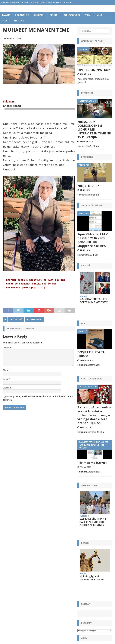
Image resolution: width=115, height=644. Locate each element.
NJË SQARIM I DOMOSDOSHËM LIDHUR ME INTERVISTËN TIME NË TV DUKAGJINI (94, 129)
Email (6, 379)
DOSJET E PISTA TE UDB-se (91, 347)
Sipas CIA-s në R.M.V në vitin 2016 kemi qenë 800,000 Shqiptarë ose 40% (93, 240)
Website (7, 388)
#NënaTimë (16, 319)
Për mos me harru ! (92, 455)
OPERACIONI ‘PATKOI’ (94, 70)
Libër (99, 15)
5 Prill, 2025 (85, 190)
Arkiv (87, 15)
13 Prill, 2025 (85, 74)
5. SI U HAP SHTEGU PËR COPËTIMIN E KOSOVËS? (94, 301)
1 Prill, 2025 (85, 250)
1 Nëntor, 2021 (86, 420)
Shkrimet (39, 15)
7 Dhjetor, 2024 (86, 141)
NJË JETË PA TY (88, 186)
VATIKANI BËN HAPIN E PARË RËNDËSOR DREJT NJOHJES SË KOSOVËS (93, 515)
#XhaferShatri (35, 319)
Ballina (6, 15)
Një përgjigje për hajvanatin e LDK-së (92, 569)
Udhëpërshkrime (72, 15)
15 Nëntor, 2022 (14, 38)
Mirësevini (19, 21)
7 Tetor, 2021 (86, 459)
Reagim (53, 15)
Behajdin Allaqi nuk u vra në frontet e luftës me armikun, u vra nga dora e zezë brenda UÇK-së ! (94, 408)
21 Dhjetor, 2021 (87, 353)
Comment (8, 347)
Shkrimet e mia (22, 15)
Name (6, 370)
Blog (5, 21)
